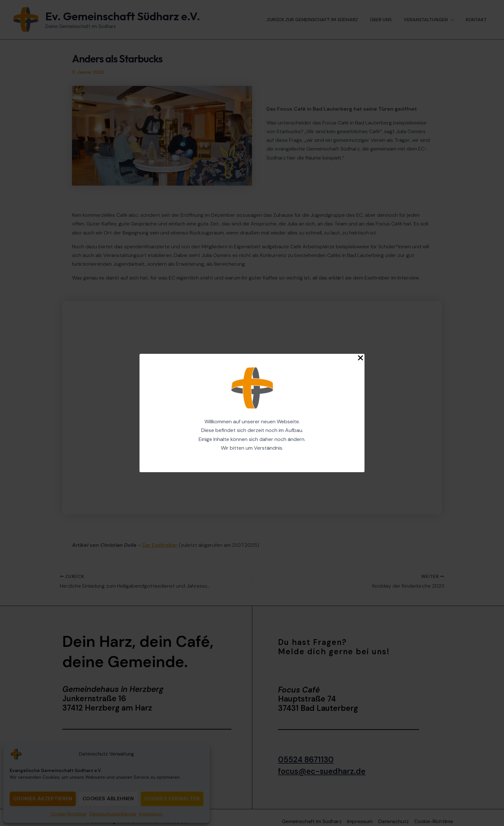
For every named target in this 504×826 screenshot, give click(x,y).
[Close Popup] (360, 358)
